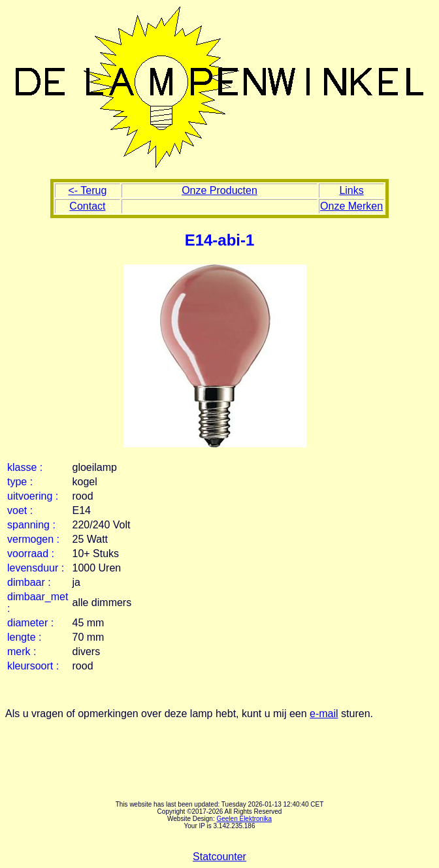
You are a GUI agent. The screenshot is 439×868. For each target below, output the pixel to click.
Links (351, 190)
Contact (87, 206)
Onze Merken (351, 206)
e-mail (324, 714)
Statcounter (219, 857)
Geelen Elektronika (244, 819)
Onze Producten (219, 190)
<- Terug (87, 190)
